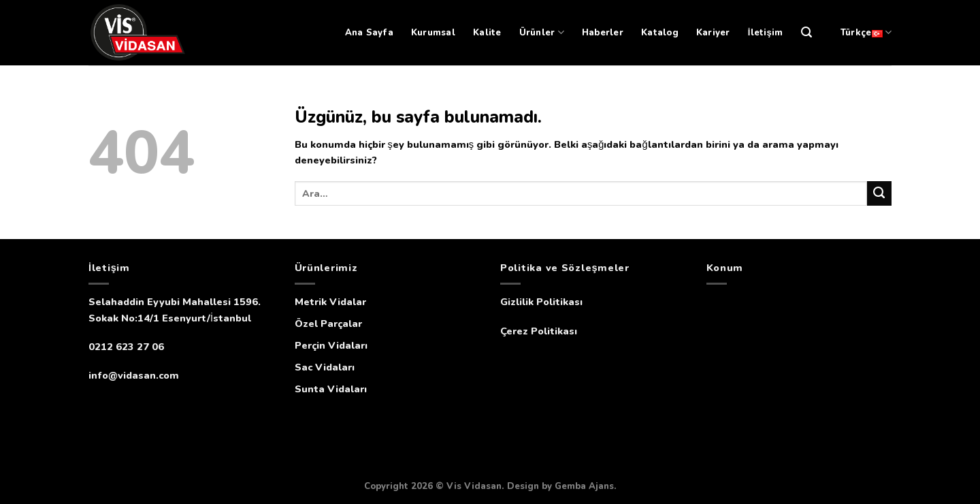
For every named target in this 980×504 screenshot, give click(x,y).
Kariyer (713, 33)
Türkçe (866, 32)
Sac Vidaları (325, 367)
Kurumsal (433, 33)
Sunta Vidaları (331, 389)
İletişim (766, 33)
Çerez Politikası (539, 331)
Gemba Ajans (584, 486)
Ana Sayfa (369, 33)
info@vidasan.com (134, 375)
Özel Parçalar (328, 324)
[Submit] (879, 193)
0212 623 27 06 (126, 347)
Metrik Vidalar (330, 302)
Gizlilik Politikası (541, 302)
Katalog (660, 33)
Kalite (487, 33)
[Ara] (806, 32)
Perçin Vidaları (331, 345)
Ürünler (542, 32)
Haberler (603, 33)
